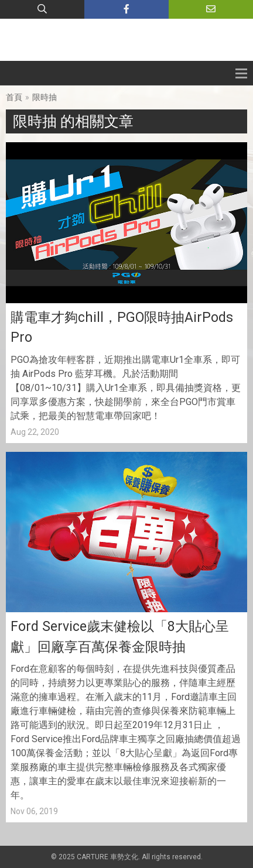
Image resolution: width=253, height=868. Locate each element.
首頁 (14, 97)
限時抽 (45, 97)
